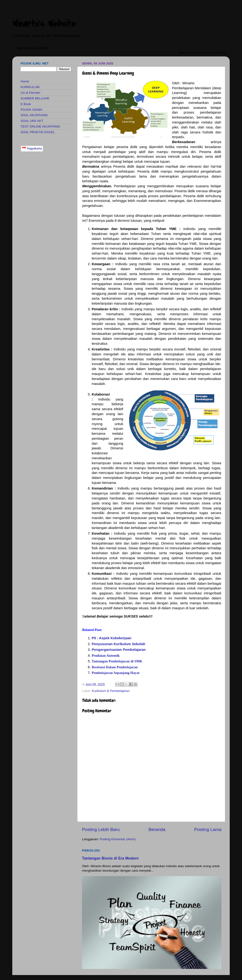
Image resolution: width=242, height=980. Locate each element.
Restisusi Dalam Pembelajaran (115, 667)
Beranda (157, 829)
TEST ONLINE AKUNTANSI (40, 126)
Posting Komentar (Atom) (118, 839)
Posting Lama (208, 829)
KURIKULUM (30, 87)
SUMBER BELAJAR (35, 98)
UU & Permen (30, 93)
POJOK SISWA (32, 110)
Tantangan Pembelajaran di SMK (117, 661)
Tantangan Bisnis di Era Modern (110, 858)
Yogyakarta (32, 148)
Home (25, 81)
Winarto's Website (44, 24)
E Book (26, 104)
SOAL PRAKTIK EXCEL (38, 132)
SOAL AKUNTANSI (34, 115)
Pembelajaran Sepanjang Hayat (116, 673)
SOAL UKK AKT (32, 121)
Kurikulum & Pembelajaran (111, 691)
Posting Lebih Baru (101, 829)
